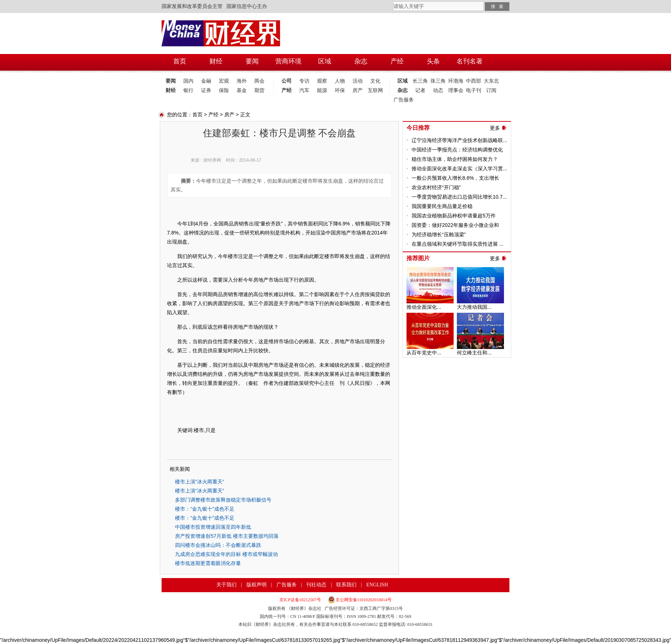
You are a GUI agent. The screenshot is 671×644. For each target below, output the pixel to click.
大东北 (491, 81)
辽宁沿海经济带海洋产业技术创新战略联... (459, 140)
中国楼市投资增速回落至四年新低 (213, 527)
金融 (206, 81)
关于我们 (226, 585)
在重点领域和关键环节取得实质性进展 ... (458, 244)
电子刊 (474, 90)
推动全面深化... (424, 307)
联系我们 (346, 585)
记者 (420, 90)
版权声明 (257, 585)
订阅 (491, 90)
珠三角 (438, 81)
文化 (375, 81)
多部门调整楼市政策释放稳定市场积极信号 (223, 500)
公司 (287, 81)
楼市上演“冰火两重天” (199, 482)
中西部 (474, 81)
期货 (259, 90)
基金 (242, 90)
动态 (438, 90)
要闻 (171, 81)
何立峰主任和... (474, 353)
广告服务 (402, 100)
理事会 (456, 90)
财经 (171, 90)
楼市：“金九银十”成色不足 (205, 509)
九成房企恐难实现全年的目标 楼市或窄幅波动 (226, 554)
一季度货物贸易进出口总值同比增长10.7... (459, 197)
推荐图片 (418, 258)
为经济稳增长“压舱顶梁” (439, 234)
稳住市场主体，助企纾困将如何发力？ (455, 159)
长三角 (420, 81)
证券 (206, 90)
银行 (188, 90)
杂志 (403, 90)
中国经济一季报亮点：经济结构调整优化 (457, 150)
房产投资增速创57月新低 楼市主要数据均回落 (227, 536)
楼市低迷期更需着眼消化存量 (208, 563)
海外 (242, 81)
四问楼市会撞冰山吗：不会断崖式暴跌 (218, 545)
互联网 (375, 90)
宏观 (224, 81)
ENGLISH (377, 585)
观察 (322, 81)
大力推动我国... (474, 307)
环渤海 (456, 81)
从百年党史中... (424, 353)
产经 (287, 90)
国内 (188, 81)
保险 (224, 90)
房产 (358, 90)
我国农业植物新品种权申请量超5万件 (454, 216)
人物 (340, 81)
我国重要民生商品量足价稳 (442, 206)
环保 (340, 90)
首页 (197, 115)
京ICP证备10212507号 (300, 600)
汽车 (304, 90)
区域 (403, 81)
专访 (304, 81)
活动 (358, 81)
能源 (322, 90)
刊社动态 (316, 585)
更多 (495, 128)
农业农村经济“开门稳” (436, 187)
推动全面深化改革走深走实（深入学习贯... (459, 169)
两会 (259, 81)
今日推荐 (418, 128)
